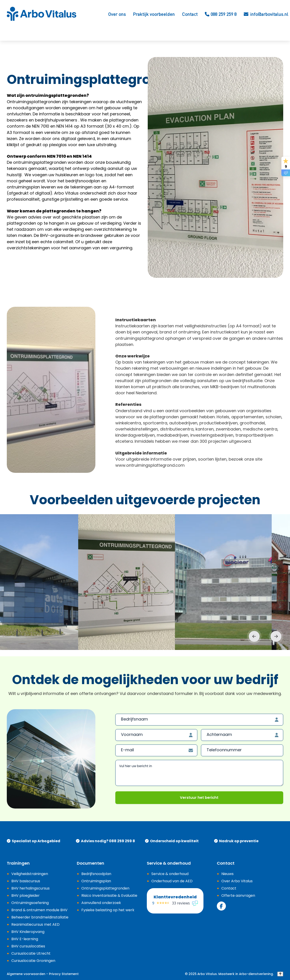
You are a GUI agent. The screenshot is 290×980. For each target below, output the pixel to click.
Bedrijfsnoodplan (96, 874)
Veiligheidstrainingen (30, 874)
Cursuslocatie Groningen (33, 961)
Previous (254, 636)
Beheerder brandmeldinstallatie (40, 917)
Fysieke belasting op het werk (108, 910)
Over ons (117, 14)
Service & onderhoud (170, 874)
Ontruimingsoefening (30, 903)
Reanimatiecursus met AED (35, 924)
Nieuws (227, 874)
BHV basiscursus (26, 881)
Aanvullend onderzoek (101, 903)
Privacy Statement (64, 974)
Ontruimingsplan (96, 881)
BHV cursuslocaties (28, 946)
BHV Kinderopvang (28, 932)
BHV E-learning (25, 939)
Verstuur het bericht (199, 798)
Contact (190, 14)
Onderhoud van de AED (172, 881)
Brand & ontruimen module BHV (39, 910)
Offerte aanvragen (238, 896)
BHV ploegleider (25, 896)
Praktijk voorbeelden (154, 14)
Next (276, 636)
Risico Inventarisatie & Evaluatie (109, 896)
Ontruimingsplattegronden (105, 888)
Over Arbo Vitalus (237, 881)
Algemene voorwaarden (26, 974)
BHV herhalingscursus (30, 888)
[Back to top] (280, 974)
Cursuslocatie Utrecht (31, 953)
